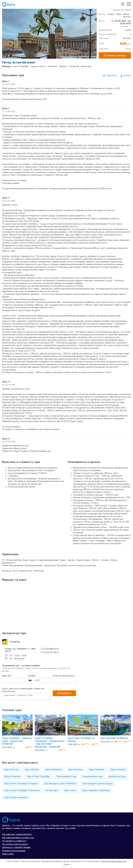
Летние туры (52, 790)
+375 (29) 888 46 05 (50, 649)
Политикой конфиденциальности (114, 861)
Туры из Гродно (118, 770)
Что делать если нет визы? (15, 844)
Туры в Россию (11, 770)
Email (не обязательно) (64, 676)
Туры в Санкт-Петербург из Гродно (21, 783)
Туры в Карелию (97, 770)
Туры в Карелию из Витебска (96, 790)
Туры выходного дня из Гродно (97, 783)
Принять (67, 864)
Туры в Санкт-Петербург (38, 776)
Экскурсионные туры (93, 776)
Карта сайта (8, 854)
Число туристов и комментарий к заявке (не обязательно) (23, 690)
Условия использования (14, 851)
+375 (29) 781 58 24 (50, 652)
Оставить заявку (115, 55)
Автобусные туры (117, 776)
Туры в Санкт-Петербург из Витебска (22, 790)
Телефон (32, 676)
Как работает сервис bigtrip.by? (17, 834)
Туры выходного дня (66, 776)
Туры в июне (70, 790)
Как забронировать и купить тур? (18, 838)
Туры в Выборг (32, 770)
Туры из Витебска (54, 770)
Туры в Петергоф (12, 776)
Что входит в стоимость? (14, 841)
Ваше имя (7, 676)
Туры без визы (75, 770)
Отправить (64, 693)
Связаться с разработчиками (16, 847)
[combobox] (31, 680)
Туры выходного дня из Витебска (60, 783)
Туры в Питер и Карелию (16, 797)
